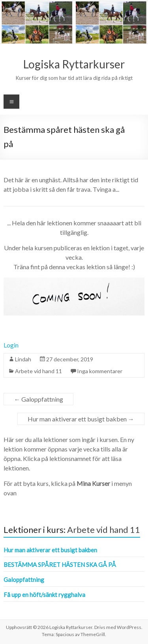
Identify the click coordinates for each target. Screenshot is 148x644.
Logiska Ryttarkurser (74, 64)
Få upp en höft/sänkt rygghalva (44, 595)
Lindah (23, 359)
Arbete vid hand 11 (38, 371)
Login (11, 345)
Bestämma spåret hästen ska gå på (60, 565)
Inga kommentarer (100, 371)
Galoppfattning (38, 399)
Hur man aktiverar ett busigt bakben (81, 419)
